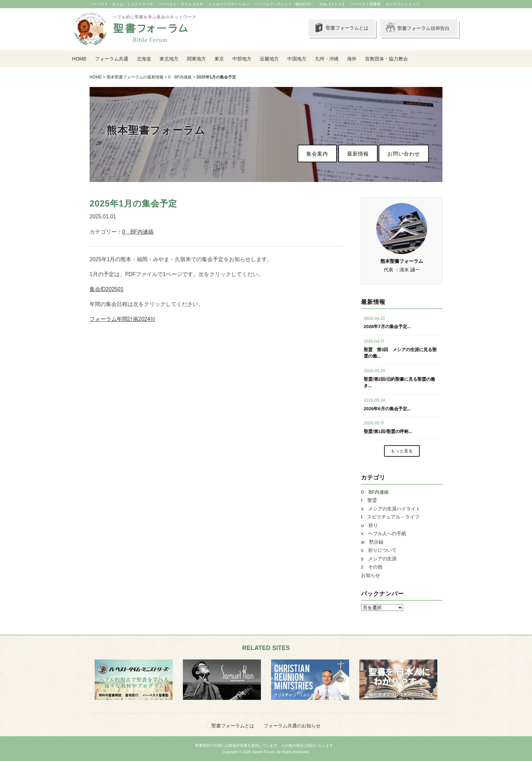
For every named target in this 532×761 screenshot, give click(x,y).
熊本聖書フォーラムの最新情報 (135, 77)
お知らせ (370, 575)
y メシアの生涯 (379, 559)
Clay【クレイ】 (333, 4)
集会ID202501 (107, 289)
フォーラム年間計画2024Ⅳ (123, 319)
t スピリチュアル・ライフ (390, 517)
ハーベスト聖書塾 (366, 4)
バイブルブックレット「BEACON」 (285, 4)
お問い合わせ (404, 154)
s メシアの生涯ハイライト (391, 509)
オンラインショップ (403, 4)
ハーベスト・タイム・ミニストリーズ (121, 4)
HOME (79, 59)
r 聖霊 (369, 500)
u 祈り (369, 525)
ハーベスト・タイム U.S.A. (181, 4)
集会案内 (317, 154)
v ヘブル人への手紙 (384, 533)
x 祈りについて (379, 550)
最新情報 (358, 154)
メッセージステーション (229, 4)
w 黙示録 (372, 542)
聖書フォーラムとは (337, 28)
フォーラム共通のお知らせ (292, 726)
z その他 (372, 567)
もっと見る (402, 451)
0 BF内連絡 (180, 77)
